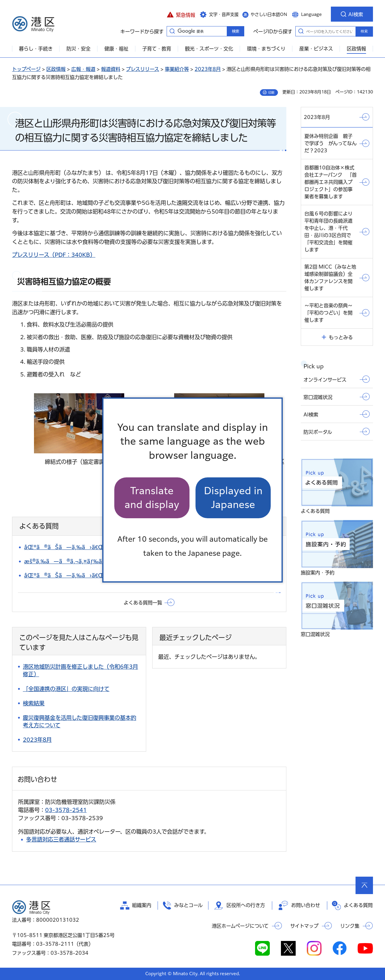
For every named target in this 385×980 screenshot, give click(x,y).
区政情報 (56, 69)
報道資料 (111, 69)
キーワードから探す (172, 31)
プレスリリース (143, 69)
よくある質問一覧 (143, 603)
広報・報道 (83, 69)
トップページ (26, 69)
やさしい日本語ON (269, 14)
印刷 (271, 93)
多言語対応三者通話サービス (61, 839)
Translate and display (152, 498)
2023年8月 (208, 69)
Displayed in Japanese (233, 498)
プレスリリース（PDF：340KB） (54, 255)
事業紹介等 (177, 69)
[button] (181, 14)
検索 (364, 31)
